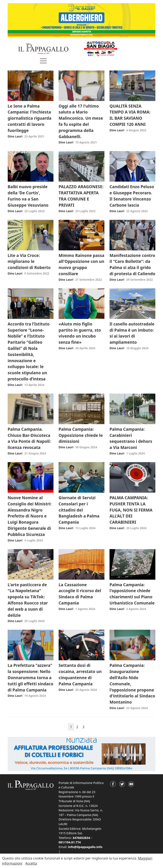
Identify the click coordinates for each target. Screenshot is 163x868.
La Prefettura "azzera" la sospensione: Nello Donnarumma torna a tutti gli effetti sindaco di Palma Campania (30, 677)
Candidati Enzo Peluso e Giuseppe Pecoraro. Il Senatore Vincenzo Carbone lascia (132, 196)
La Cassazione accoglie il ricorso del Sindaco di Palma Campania (80, 594)
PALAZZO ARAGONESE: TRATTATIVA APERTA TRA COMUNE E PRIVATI (81, 196)
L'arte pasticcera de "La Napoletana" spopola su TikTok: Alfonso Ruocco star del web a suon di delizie (28, 600)
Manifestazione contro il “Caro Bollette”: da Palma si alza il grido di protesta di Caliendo (132, 264)
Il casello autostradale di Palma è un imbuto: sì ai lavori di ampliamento (132, 333)
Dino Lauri (15, 136)
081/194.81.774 (70, 842)
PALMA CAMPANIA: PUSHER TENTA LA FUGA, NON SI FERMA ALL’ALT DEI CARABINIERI (131, 510)
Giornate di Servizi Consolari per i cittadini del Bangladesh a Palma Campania (79, 510)
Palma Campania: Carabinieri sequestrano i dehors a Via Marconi (131, 438)
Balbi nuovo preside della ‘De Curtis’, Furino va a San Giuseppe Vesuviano (28, 196)
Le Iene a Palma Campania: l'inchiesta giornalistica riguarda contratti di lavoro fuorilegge (30, 118)
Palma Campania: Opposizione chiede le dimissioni (81, 435)
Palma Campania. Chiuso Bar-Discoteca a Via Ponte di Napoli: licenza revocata (29, 438)
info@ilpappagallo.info (85, 847)
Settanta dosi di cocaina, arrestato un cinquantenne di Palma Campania (80, 674)
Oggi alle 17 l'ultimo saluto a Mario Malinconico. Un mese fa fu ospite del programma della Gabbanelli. (81, 121)
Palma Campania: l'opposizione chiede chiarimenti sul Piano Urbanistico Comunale (132, 594)
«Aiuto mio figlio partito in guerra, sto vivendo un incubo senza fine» (80, 333)
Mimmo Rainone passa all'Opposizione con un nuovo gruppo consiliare (81, 264)
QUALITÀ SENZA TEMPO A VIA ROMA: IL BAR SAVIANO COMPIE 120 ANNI (130, 115)
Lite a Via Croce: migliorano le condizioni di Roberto (29, 262)
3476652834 (81, 838)
